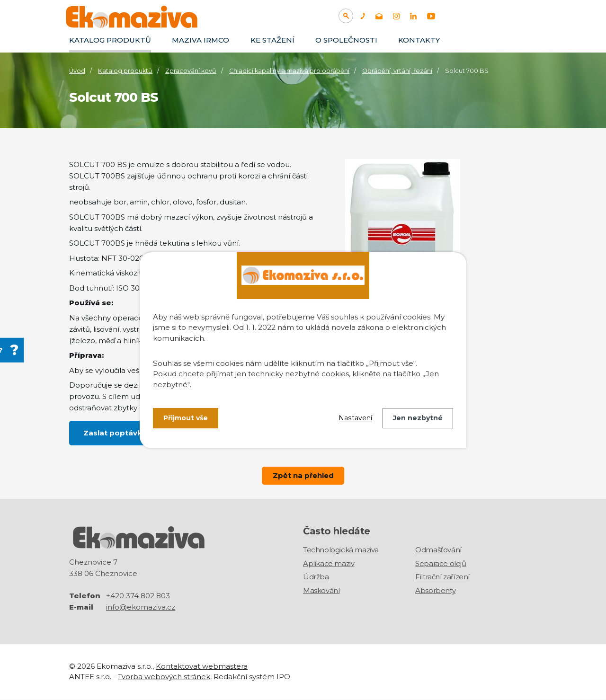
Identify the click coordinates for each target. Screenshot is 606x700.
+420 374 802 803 (138, 596)
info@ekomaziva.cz (141, 607)
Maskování (321, 590)
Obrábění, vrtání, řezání (397, 71)
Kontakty (419, 40)
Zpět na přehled (303, 475)
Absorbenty (435, 590)
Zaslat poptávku (115, 433)
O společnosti (346, 40)
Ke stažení (272, 40)
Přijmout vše (186, 418)
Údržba (316, 577)
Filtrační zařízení (442, 577)
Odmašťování (438, 550)
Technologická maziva (341, 550)
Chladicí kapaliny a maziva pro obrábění (289, 71)
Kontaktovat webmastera (202, 667)
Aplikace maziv (329, 563)
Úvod (77, 71)
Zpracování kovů (191, 71)
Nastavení (356, 418)
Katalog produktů (110, 40)
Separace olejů (441, 563)
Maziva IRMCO (201, 40)
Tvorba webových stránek (164, 677)
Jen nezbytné (418, 418)
